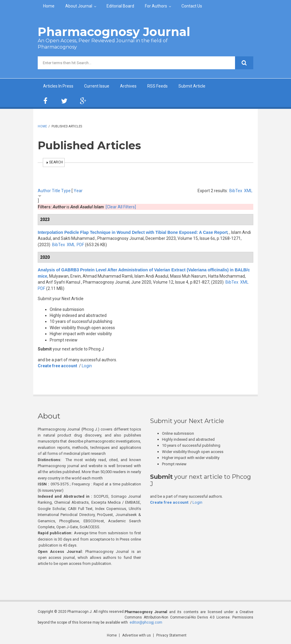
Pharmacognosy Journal (114, 32)
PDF (80, 245)
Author (44, 191)
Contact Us (192, 6)
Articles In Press (58, 86)
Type (66, 191)
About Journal (79, 6)
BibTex (236, 191)
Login (87, 366)
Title (56, 191)
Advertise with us (137, 635)
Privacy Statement (171, 635)
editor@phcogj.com (146, 622)
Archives (128, 86)
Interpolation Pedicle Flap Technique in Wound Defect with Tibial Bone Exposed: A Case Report (133, 232)
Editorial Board (120, 6)
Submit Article (192, 86)
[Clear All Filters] (121, 207)
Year (78, 191)
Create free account (57, 366)
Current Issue (97, 86)
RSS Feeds (157, 86)
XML (248, 191)
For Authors (156, 6)
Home (49, 6)
